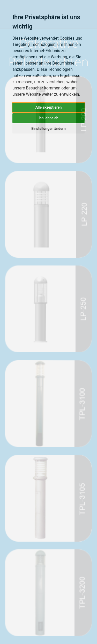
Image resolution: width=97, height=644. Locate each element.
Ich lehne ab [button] (48, 118)
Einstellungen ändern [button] (48, 129)
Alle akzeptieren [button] (49, 107)
